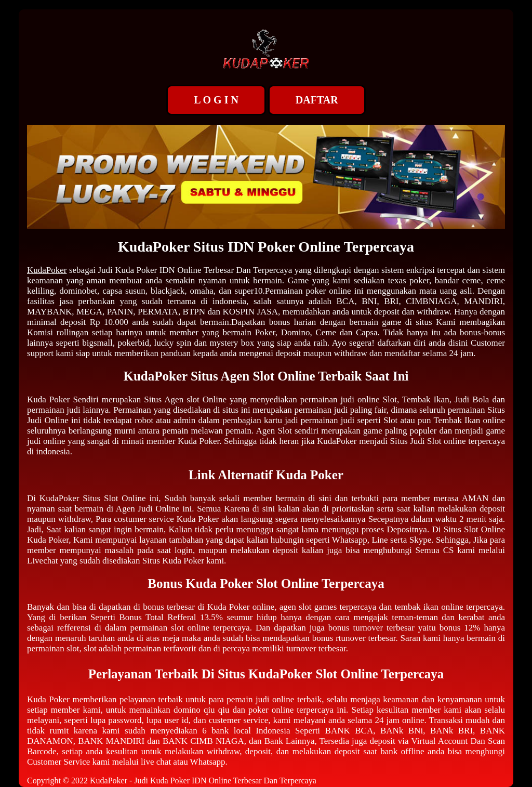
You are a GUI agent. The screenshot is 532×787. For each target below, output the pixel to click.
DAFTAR (317, 100)
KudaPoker (47, 270)
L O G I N (216, 100)
